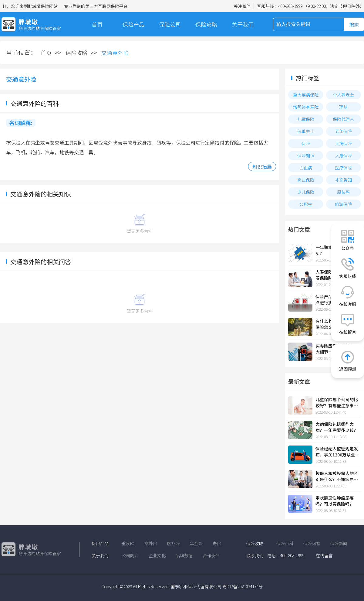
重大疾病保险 (306, 95)
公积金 (306, 204)
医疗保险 (343, 168)
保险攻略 (206, 24)
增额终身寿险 (306, 107)
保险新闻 (339, 543)
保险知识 (306, 155)
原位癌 (343, 192)
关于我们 (243, 24)
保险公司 (170, 24)
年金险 (196, 543)
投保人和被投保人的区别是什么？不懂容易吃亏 (337, 476)
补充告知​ (343, 180)
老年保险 (343, 131)
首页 (97, 24)
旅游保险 (343, 204)
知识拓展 (262, 166)
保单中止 (306, 131)
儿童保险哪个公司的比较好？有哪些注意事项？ (337, 402)
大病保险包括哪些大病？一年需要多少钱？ (337, 427)
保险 (306, 143)
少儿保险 (306, 192)
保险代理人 (343, 119)
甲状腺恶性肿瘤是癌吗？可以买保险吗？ (335, 501)
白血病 (306, 168)
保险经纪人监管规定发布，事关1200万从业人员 (337, 452)
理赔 (343, 107)
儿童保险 (306, 119)
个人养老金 (343, 95)
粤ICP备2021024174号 (243, 586)
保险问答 (312, 543)
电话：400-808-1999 (286, 555)
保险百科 (285, 543)
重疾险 (128, 543)
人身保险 (343, 155)
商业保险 (306, 180)
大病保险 (343, 143)
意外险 (151, 543)
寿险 (217, 543)
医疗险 (174, 543)
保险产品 (133, 24)
